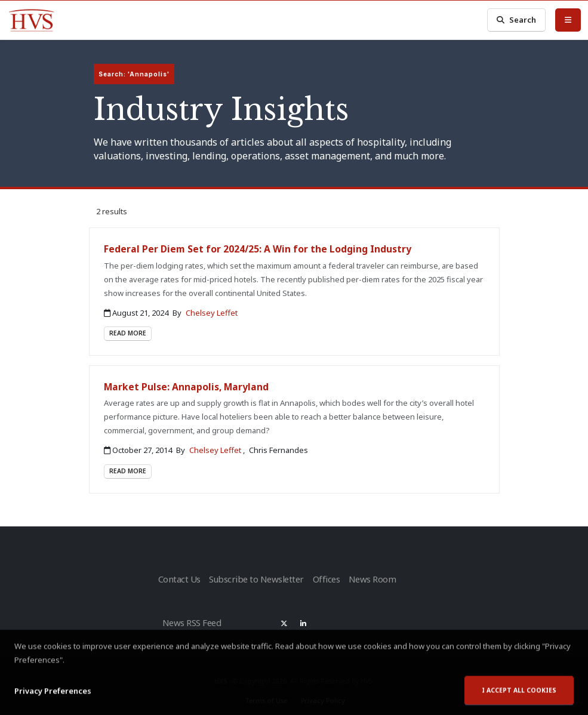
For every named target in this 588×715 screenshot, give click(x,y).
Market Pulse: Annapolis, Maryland (186, 387)
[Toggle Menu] (568, 20)
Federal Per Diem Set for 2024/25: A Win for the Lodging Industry (258, 249)
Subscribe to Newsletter (257, 577)
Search (516, 20)
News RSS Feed (194, 618)
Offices (327, 577)
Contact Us (178, 577)
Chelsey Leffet (212, 313)
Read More (128, 333)
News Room (378, 577)
